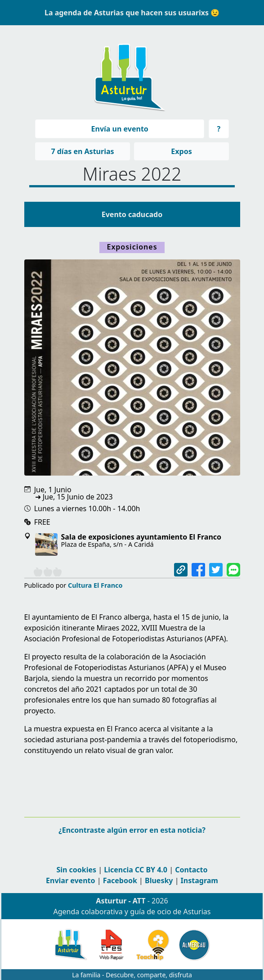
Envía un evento (120, 129)
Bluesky (159, 880)
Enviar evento (70, 880)
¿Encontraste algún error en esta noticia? (132, 830)
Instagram (199, 880)
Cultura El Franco (95, 585)
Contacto (191, 870)
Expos (181, 151)
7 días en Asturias (82, 151)
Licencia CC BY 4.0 (136, 870)
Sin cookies (76, 870)
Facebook (120, 880)
